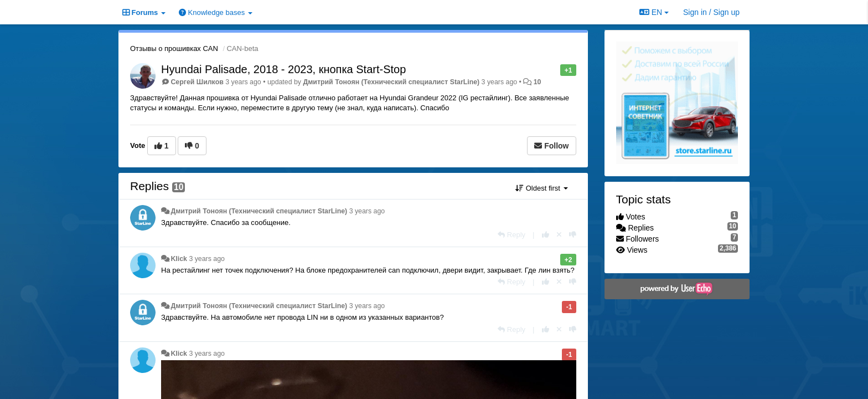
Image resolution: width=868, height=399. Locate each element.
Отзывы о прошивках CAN (174, 48)
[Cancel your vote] (559, 235)
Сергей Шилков (197, 82)
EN (654, 12)
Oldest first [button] (541, 188)
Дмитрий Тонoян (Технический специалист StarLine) (391, 82)
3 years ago (367, 211)
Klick (179, 259)
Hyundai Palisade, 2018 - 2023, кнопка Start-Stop (283, 69)
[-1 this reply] (573, 235)
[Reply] (512, 235)
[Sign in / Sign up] (711, 12)
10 (538, 82)
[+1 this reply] (546, 235)
